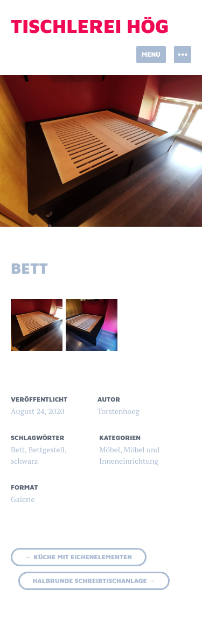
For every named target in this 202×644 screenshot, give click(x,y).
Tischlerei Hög (90, 26)
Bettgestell (47, 449)
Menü (151, 54)
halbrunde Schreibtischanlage (94, 581)
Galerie (23, 499)
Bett (18, 449)
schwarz (24, 461)
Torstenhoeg (119, 411)
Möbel (110, 449)
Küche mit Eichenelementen (79, 557)
